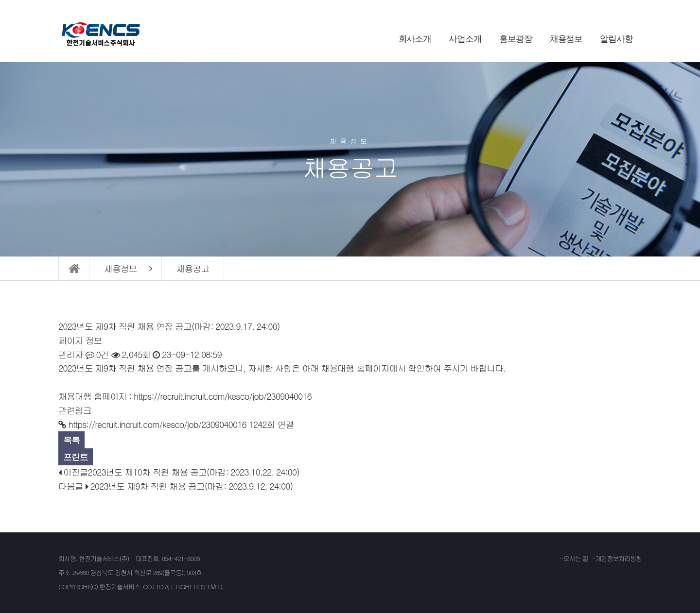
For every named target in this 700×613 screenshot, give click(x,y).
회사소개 (415, 39)
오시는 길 (576, 558)
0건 (97, 354)
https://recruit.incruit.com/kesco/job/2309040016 (223, 396)
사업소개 (465, 39)
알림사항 (616, 39)
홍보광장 (516, 39)
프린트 (76, 457)
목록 (71, 440)
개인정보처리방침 (619, 558)
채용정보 (566, 39)
